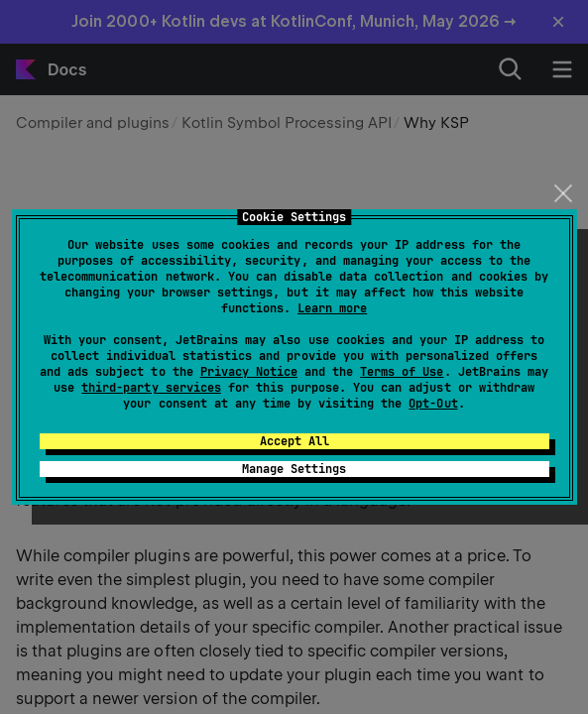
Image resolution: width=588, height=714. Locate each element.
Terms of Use (402, 372)
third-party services (151, 388)
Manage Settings (294, 469)
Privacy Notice (249, 372)
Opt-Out (433, 404)
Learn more (332, 308)
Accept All (294, 441)
